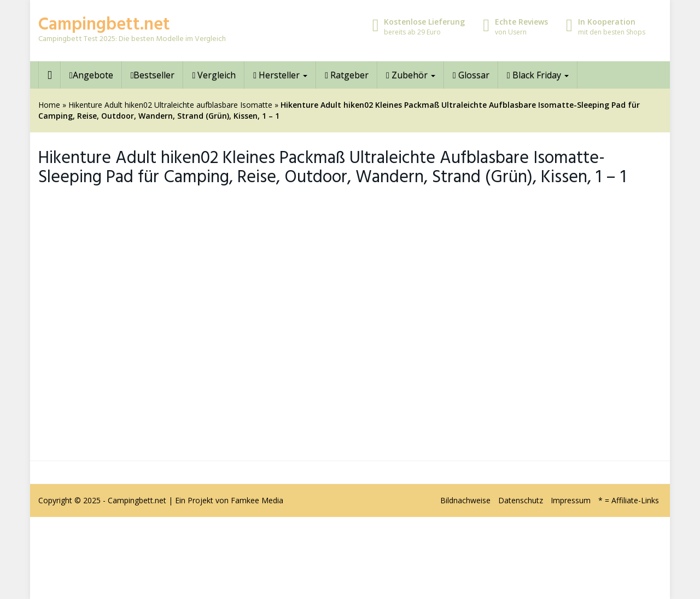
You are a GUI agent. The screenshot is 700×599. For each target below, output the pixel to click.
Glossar (471, 75)
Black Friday (538, 75)
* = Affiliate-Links (629, 500)
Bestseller (153, 75)
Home (49, 105)
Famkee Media (257, 500)
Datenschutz (521, 500)
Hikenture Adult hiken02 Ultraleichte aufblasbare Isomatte (170, 105)
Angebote (91, 75)
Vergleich (214, 75)
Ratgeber (347, 75)
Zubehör (411, 75)
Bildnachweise (465, 500)
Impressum (571, 500)
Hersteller (280, 75)
